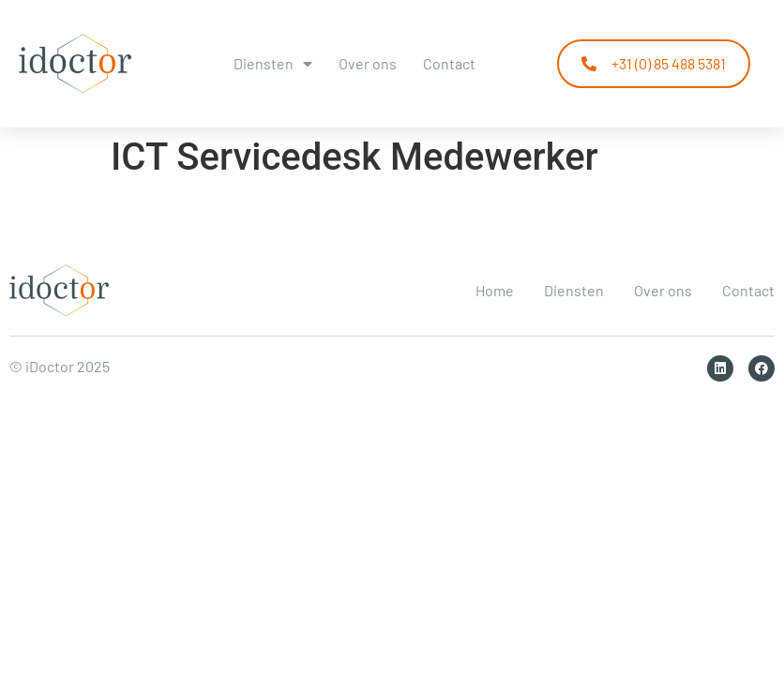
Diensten (273, 64)
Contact (449, 63)
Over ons (368, 63)
